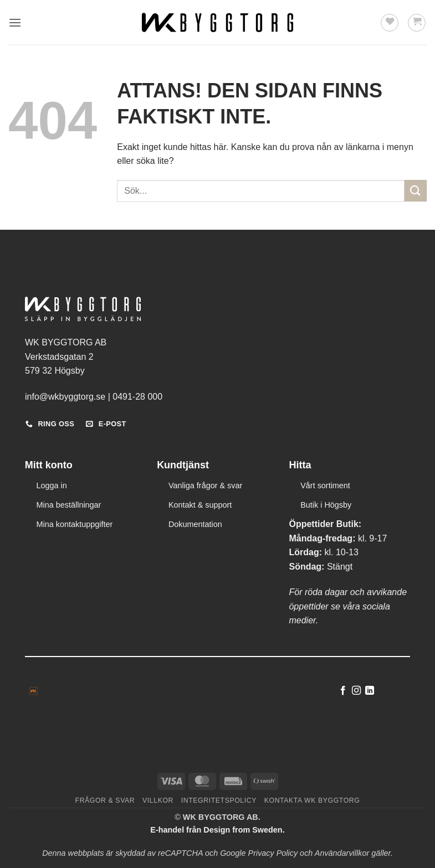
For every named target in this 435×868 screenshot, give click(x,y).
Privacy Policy (273, 853)
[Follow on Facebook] (342, 691)
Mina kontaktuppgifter (75, 524)
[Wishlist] (390, 23)
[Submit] (416, 191)
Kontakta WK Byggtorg (312, 800)
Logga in (52, 485)
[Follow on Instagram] (356, 691)
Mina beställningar (69, 505)
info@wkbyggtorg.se (65, 397)
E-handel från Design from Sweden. (217, 830)
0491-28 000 (137, 397)
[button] (15, 22)
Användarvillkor (342, 853)
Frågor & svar (105, 800)
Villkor (158, 800)
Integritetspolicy (219, 800)
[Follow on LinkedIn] (370, 691)
